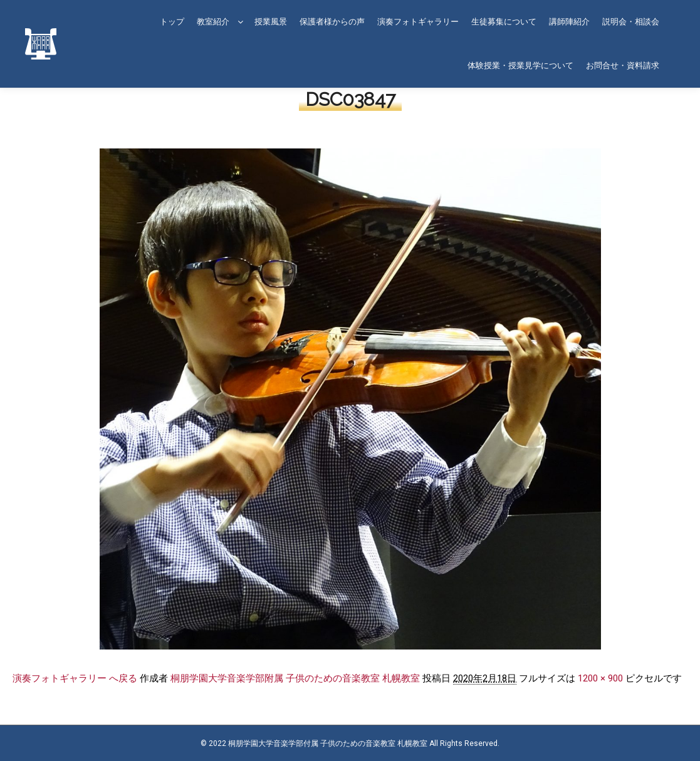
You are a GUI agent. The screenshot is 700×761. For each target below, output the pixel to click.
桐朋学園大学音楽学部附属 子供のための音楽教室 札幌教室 (295, 678)
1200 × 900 (600, 678)
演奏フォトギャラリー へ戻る (75, 678)
